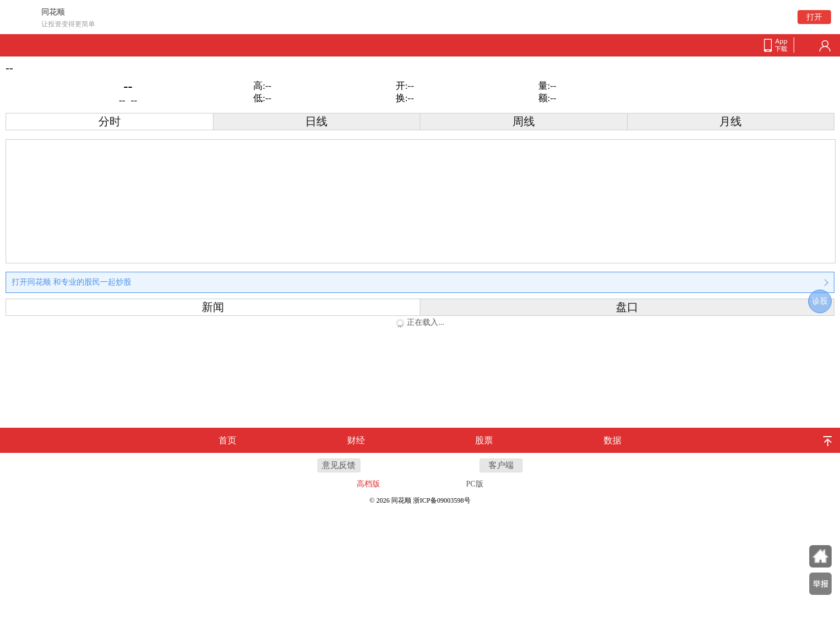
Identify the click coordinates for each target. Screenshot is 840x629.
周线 (524, 122)
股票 (484, 440)
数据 (613, 440)
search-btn (807, 46)
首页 (227, 440)
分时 (110, 122)
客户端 (501, 465)
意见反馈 (339, 465)
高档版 (368, 484)
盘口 (627, 307)
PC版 (475, 484)
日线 (316, 122)
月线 (730, 122)
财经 (356, 440)
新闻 (213, 307)
